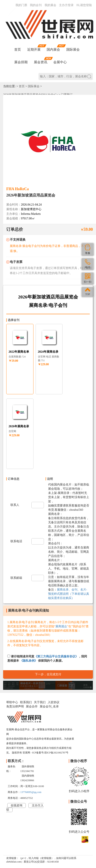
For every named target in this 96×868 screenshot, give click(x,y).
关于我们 (40, 702)
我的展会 (50, 5)
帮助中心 (12, 702)
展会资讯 (41, 62)
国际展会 (73, 49)
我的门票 (21, 5)
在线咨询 (17, 805)
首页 (18, 49)
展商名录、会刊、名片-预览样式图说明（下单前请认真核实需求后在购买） (69, 594)
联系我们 (26, 702)
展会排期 (21, 62)
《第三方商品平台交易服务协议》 (56, 656)
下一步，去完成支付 (48, 674)
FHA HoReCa (18, 189)
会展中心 (60, 62)
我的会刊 (36, 5)
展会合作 (32, 706)
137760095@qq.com (31, 792)
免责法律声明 (15, 706)
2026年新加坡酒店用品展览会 (31, 195)
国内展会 (53, 49)
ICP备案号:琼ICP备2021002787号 (50, 753)
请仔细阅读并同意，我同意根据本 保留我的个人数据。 (47, 658)
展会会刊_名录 (49, 706)
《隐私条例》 (29, 661)
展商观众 (61, 626)
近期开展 (34, 49)
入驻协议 (54, 702)
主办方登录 (66, 5)
